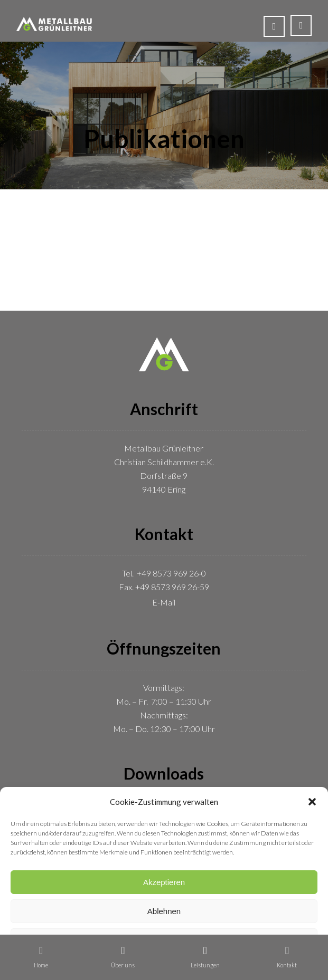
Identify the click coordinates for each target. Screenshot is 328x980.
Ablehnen (164, 911)
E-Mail (164, 602)
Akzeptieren (164, 882)
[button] (312, 802)
